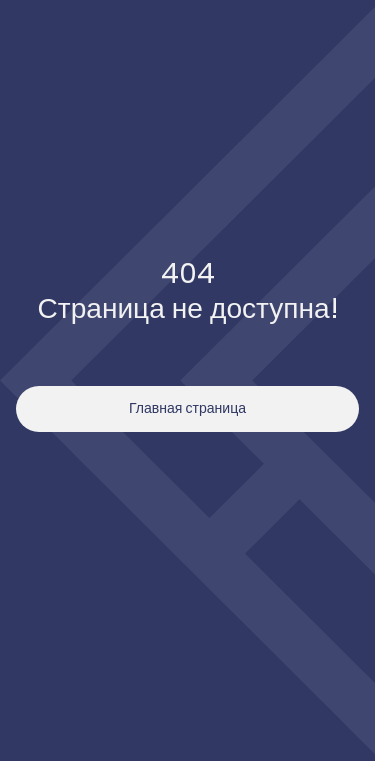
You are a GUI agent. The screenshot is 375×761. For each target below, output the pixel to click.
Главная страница (187, 408)
